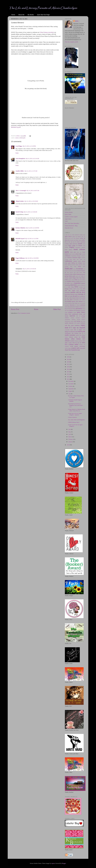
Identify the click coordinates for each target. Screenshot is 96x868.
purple (75, 312)
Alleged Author (20, 201)
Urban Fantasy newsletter (47, 32)
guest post (78, 276)
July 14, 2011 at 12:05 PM (32, 228)
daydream (70, 265)
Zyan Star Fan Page (43, 15)
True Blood (82, 335)
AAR (66, 221)
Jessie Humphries (20, 158)
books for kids (72, 254)
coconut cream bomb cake (72, 259)
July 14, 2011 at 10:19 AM (31, 201)
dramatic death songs (71, 266)
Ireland (82, 285)
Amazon (72, 240)
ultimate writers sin (75, 337)
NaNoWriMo (76, 300)
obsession (72, 305)
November (71, 384)
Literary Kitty (79, 289)
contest (17, 138)
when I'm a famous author (75, 344)
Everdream (80, 269)
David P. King (19, 212)
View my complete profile (71, 42)
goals (74, 276)
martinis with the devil (78, 292)
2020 (68, 357)
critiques (80, 263)
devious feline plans (76, 265)
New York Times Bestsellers (72, 223)
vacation (72, 341)
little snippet (72, 291)
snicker (72, 321)
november (67, 305)
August (70, 391)
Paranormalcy (82, 307)
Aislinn (81, 238)
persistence (79, 309)
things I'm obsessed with (71, 332)
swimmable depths (69, 330)
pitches (71, 310)
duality (80, 266)
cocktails (83, 258)
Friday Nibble (73, 274)
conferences (68, 261)
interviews (74, 285)
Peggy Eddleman (20, 258)
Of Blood (77, 305)
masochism (67, 294)
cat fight (83, 254)
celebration (68, 256)
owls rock (67, 307)
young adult (82, 348)
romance (67, 318)
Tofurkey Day (78, 333)
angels (80, 240)
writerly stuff (75, 348)
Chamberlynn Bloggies (76, 256)
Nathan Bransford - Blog (71, 226)
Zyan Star (68, 350)
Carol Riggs (19, 146)
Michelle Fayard (16, 127)
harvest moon (71, 280)
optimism (83, 305)
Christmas (69, 258)
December (71, 381)
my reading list (82, 296)
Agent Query (68, 219)
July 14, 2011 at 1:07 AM (31, 171)
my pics (75, 296)
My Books (31, 15)
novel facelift (82, 303)
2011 (68, 379)
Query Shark (68, 214)
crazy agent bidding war (71, 263)
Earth (84, 266)
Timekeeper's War (69, 333)
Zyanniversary (76, 350)
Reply (17, 153)
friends (78, 274)
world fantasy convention (78, 346)
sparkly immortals (69, 323)
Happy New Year (77, 278)
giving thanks (68, 276)
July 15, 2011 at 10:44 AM (29, 269)
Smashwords (67, 321)
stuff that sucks (69, 325)
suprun (53, 863)
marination (67, 292)
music (76, 294)
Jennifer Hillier (20, 171)
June (70, 429)
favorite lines (73, 273)
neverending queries (70, 301)
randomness (75, 314)
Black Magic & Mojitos (75, 245)
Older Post (57, 309)
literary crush (72, 289)
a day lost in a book (70, 235)
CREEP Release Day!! (74, 422)
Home (13, 15)
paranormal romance (74, 307)
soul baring (77, 321)
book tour (79, 252)
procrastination (77, 310)
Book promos (69, 250)
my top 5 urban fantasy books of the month (75, 298)
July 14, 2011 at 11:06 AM (30, 212)
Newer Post (15, 309)
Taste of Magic (78, 330)
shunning (73, 319)
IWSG (76, 287)
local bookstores (81, 291)
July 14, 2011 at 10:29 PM (32, 258)
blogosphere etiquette (80, 247)
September (71, 389)
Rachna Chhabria (20, 228)
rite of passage (81, 316)
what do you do (77, 343)
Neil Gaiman (82, 300)
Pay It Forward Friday (70, 309)
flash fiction (79, 273)
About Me (21, 15)
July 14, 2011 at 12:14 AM (32, 158)
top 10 (83, 333)
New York (75, 303)
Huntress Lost (82, 281)
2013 (68, 374)
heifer (76, 280)
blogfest (72, 247)
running (72, 318)
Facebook (79, 271)
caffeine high (78, 254)
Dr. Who (83, 265)
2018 (68, 362)
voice (84, 341)
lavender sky (82, 287)
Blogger (64, 863)
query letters (81, 312)
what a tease (68, 343)
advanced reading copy (80, 235)
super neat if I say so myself (75, 326)
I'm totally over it (69, 283)
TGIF (84, 330)
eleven (74, 269)
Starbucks (83, 323)
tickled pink (22, 138)
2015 (68, 369)
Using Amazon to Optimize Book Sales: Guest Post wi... (77, 410)
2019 (68, 359)
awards (80, 244)
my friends (70, 296)
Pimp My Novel (69, 228)
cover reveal (82, 261)
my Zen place (69, 300)
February (71, 439)
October (71, 386)
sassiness (78, 318)
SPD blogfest (77, 323)
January (70, 442)
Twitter (66, 337)
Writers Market (69, 212)
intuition (79, 285)
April (70, 434)
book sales (73, 252)
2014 (68, 372)
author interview (73, 244)
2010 (68, 445)
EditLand (69, 269)
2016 (68, 367)
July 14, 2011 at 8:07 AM (33, 191)
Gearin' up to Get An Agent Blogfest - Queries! (75, 414)
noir (78, 303)
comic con (82, 259)
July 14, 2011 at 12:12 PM (32, 239)
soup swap (83, 321)
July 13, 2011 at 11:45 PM (29, 146)
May (70, 432)
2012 (68, 377)
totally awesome (70, 335)
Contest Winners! (72, 417)
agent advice (68, 236)
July (70, 394)
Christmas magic (77, 258)
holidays (69, 281)
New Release (79, 301)
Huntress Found (75, 281)
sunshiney (77, 325)
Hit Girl (80, 280)
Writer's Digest (68, 348)
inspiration (77, 283)
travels (77, 335)
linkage (67, 289)
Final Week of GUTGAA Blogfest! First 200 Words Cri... (75, 405)
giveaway (83, 274)
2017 (68, 364)
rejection (72, 316)
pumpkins (70, 312)
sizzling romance (81, 319)
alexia (77, 21)
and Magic (76, 240)
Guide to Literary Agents (71, 217)
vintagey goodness (78, 341)
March (70, 437)
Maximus (73, 294)
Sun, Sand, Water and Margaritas (76, 420)
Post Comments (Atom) (24, 313)
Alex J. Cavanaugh (21, 191)
